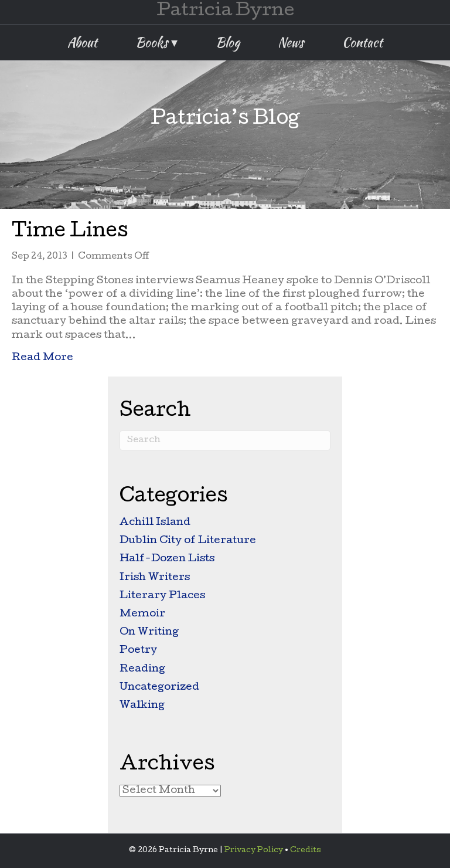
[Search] (225, 440)
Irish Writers (155, 578)
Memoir (142, 614)
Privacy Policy (254, 851)
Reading (142, 669)
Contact (362, 42)
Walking (142, 706)
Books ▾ (156, 42)
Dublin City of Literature (188, 541)
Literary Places (162, 596)
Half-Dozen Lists (167, 559)
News (291, 42)
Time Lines (70, 233)
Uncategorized (159, 688)
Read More (42, 357)
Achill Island (155, 523)
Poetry (138, 651)
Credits (306, 851)
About (82, 42)
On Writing (149, 633)
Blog (228, 42)
